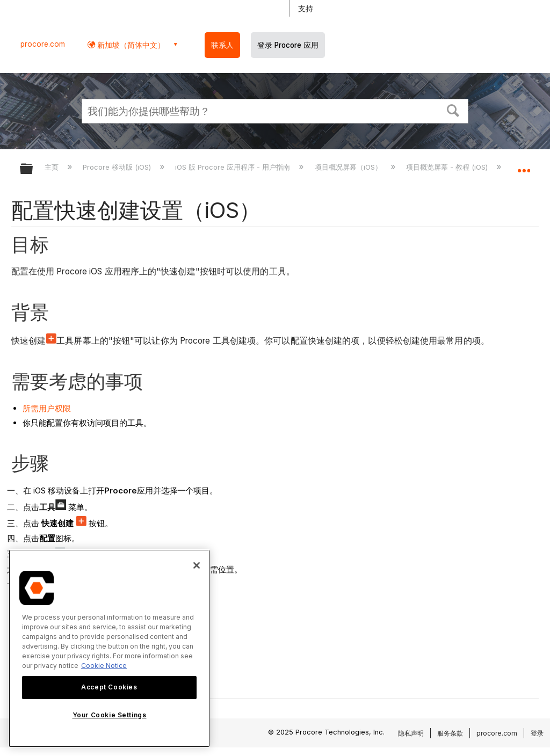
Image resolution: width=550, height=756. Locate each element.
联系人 (222, 45)
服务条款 (450, 733)
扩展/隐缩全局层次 (33, 169)
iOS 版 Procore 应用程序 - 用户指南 (234, 167)
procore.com (43, 44)
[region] (109, 648)
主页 (53, 167)
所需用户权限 (47, 408)
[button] (453, 110)
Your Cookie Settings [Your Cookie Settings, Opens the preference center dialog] (110, 715)
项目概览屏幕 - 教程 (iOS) (448, 167)
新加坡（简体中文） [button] (130, 45)
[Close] (197, 565)
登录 (537, 733)
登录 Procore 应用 (288, 45)
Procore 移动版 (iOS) (118, 167)
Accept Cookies (109, 687)
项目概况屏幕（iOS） (349, 167)
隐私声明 (411, 733)
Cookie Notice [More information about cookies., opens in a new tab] (104, 666)
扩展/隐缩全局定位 (524, 165)
